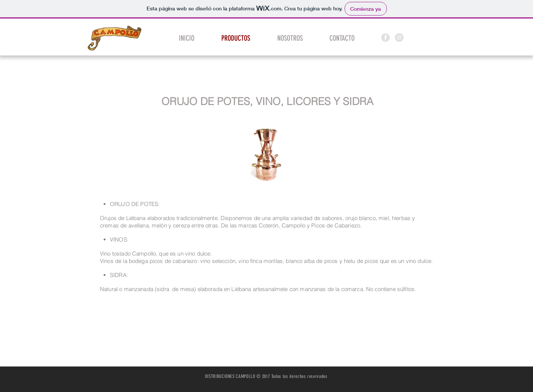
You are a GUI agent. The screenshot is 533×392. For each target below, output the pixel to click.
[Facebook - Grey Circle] (385, 38)
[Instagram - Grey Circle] (399, 38)
